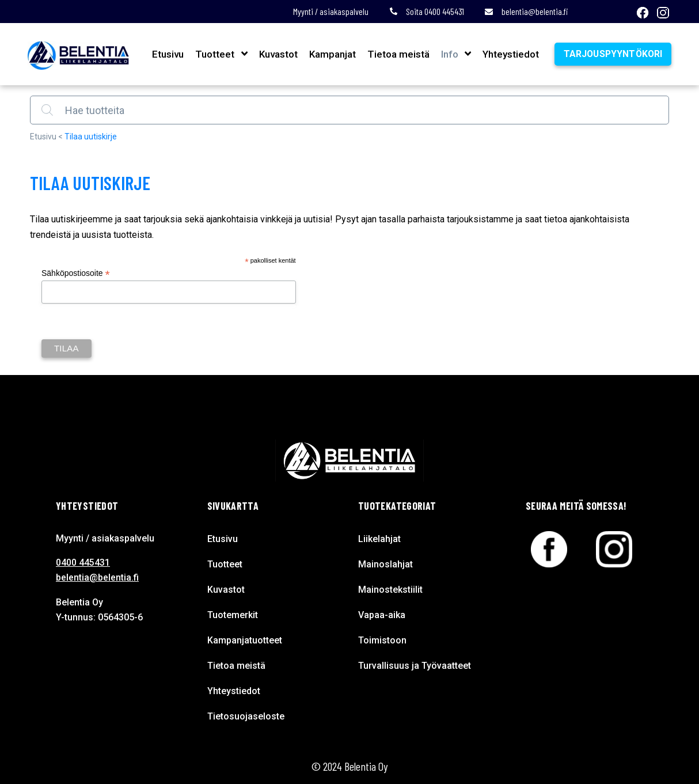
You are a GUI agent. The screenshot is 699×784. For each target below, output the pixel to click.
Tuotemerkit (233, 615)
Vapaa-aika (382, 615)
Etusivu (167, 54)
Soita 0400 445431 (427, 11)
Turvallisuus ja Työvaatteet (415, 666)
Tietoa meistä (397, 54)
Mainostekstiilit (390, 590)
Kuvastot (277, 54)
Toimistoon (382, 640)
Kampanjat (331, 54)
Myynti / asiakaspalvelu (331, 11)
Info (448, 54)
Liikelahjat (379, 539)
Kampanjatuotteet (245, 640)
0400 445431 (83, 563)
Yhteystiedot (509, 54)
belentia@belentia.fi (526, 11)
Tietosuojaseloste (246, 716)
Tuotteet (214, 54)
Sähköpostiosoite (76, 273)
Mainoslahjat (385, 564)
